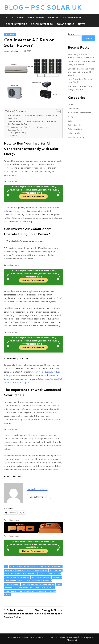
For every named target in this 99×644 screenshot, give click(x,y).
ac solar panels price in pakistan (32, 570)
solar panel (22, 588)
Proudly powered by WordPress (65, 637)
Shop (20, 18)
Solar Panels (65, 24)
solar (6, 211)
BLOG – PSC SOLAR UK (43, 7)
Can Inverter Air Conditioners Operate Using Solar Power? (32, 121)
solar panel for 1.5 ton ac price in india (29, 591)
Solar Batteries (16, 24)
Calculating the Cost (19, 124)
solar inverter (47, 584)
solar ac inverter (30, 584)
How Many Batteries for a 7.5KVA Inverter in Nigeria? (81, 56)
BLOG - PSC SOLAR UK (34, 637)
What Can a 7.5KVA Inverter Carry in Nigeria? (81, 63)
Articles (71, 104)
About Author (17, 130)
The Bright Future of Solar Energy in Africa (80, 88)
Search (72, 34)
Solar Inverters (42, 24)
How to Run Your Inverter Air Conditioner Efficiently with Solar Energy (32, 117)
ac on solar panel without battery (26, 567)
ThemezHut (72, 640)
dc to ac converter (20, 577)
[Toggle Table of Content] (57, 111)
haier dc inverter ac (41, 577)
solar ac (15, 584)
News (82, 24)
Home (9, 18)
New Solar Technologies (65, 18)
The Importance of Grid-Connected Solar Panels (28, 127)
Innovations (36, 18)
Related (15, 135)
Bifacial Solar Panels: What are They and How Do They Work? (81, 72)
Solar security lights (77, 137)
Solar (70, 121)
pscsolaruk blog (11, 51)
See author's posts (39, 497)
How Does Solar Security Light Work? (80, 80)
